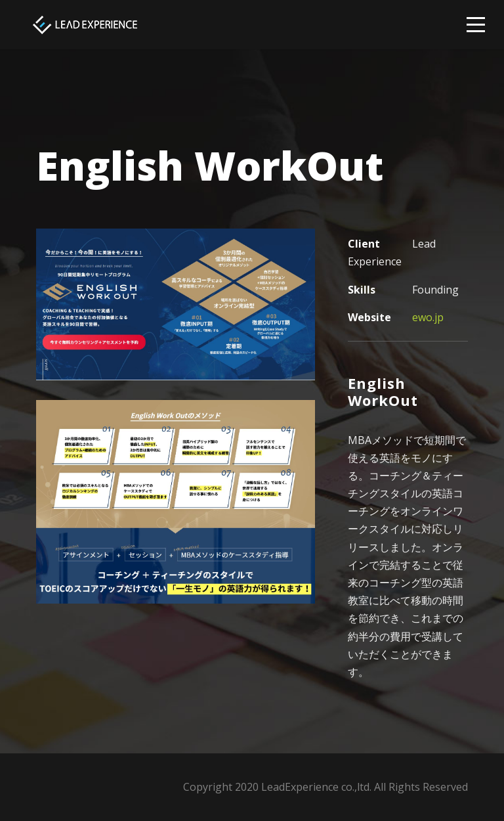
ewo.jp (428, 317)
